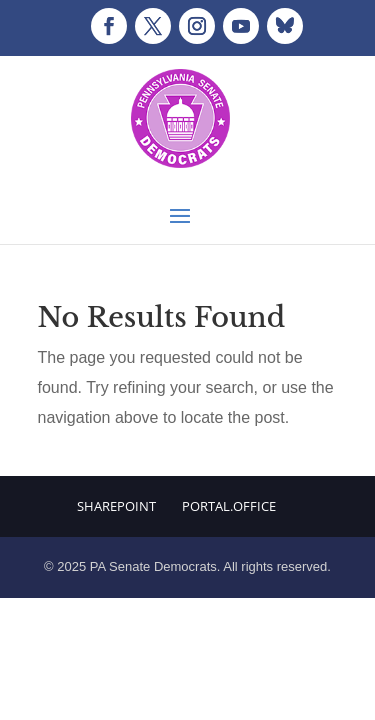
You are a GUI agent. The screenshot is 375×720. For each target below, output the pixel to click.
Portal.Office (229, 506)
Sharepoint (116, 506)
